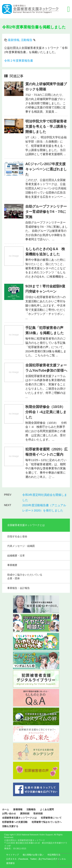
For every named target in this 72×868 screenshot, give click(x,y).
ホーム (6, 809)
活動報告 (27, 40)
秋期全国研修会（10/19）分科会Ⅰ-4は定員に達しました (46, 412)
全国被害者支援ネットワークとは (19, 818)
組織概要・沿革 (16, 556)
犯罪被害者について (51, 818)
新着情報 (18, 809)
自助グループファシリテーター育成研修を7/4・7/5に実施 (46, 212)
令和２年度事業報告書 (19, 61)
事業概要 (12, 565)
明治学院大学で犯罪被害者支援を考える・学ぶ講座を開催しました (46, 127)
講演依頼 (25, 814)
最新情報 (14, 40)
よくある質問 (47, 809)
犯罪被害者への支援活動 (15, 822)
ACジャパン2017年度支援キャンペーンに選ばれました (46, 169)
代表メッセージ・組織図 (21, 546)
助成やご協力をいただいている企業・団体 (25, 577)
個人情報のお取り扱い (33, 855)
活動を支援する (10, 826)
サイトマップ (12, 855)
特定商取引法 (54, 855)
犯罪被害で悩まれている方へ (47, 822)
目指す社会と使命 (17, 536)
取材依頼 (38, 814)
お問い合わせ (9, 814)
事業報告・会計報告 (19, 588)
